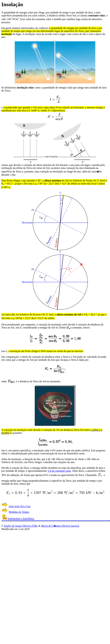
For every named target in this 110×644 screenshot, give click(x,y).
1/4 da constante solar (59, 471)
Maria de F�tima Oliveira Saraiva (60, 526)
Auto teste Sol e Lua (19, 506)
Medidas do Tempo (19, 512)
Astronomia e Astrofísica (21, 518)
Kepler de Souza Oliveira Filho (21, 526)
